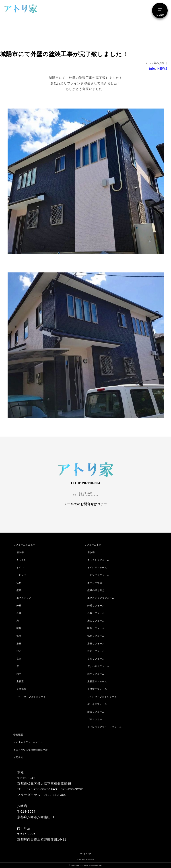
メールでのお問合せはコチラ (85, 504)
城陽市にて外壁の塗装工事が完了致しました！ (64, 54)
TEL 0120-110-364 (85, 483)
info (152, 69)
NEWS (163, 69)
